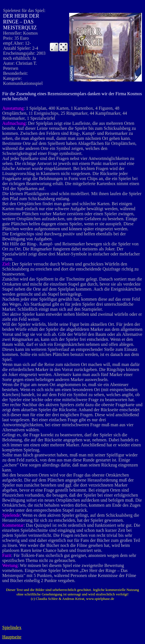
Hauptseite (12, 637)
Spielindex (12, 627)
